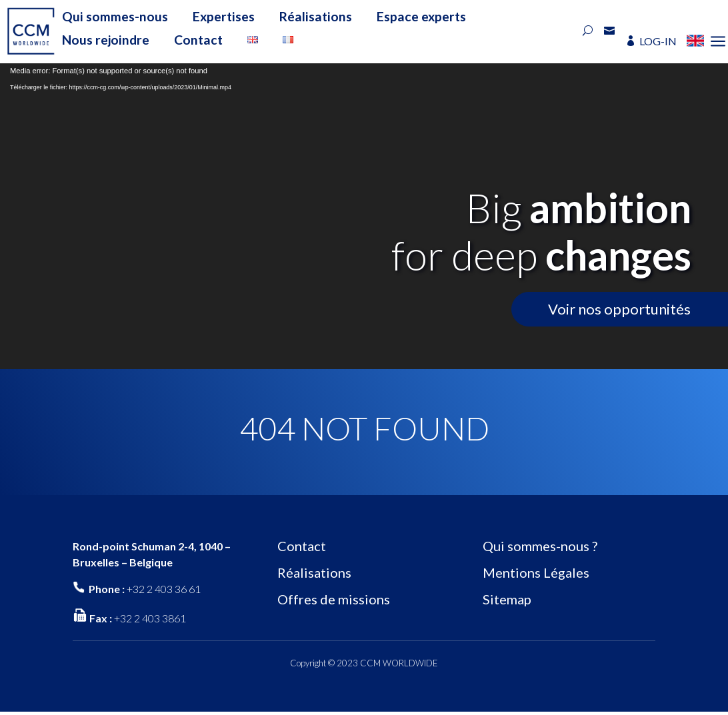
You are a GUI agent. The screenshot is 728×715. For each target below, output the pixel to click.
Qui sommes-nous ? (540, 546)
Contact (198, 40)
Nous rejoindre (106, 40)
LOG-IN (658, 41)
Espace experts (421, 16)
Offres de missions (334, 599)
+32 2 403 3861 (150, 618)
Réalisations (316, 16)
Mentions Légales (536, 572)
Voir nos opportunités (619, 309)
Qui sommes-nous (115, 16)
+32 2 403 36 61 (164, 589)
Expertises (224, 16)
